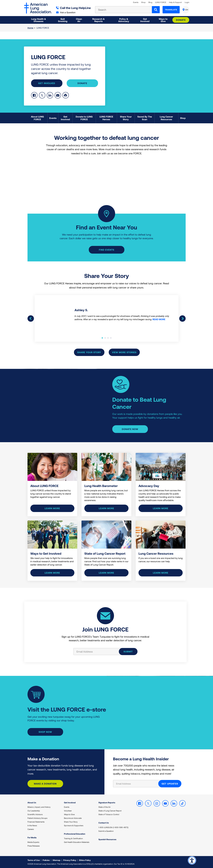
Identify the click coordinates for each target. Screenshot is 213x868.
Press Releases (34, 846)
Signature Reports (107, 803)
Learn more (52, 508)
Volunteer (68, 811)
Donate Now (130, 429)
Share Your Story (89, 352)
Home (30, 28)
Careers (31, 829)
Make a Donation (45, 784)
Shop (143, 2)
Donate (181, 20)
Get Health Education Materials (77, 842)
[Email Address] (137, 784)
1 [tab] (102, 338)
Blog (150, 2)
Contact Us (104, 823)
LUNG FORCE (161, 2)
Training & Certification (73, 838)
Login (187, 2)
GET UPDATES (170, 784)
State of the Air (105, 807)
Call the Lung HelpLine (73, 8)
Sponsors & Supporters (74, 825)
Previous (31, 319)
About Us (32, 803)
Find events (107, 250)
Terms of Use (34, 860)
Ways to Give (69, 814)
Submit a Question (106, 831)
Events (136, 2)
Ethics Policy (85, 860)
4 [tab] (111, 338)
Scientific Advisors (35, 814)
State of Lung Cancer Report (110, 811)
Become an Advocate (73, 818)
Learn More (106, 508)
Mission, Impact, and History (39, 807)
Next (182, 319)
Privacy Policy (70, 860)
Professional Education (75, 834)
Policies (46, 860)
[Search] (156, 10)
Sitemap (56, 860)
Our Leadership (34, 811)
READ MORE (159, 319)
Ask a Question (66, 12)
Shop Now (45, 732)
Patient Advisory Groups (37, 818)
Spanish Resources (107, 839)
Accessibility (192, 860)
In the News (32, 825)
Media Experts (33, 842)
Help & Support (175, 2)
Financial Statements (36, 822)
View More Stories (124, 352)
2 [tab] (105, 338)
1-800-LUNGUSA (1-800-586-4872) (113, 827)
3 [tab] (108, 338)
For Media (32, 837)
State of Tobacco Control (109, 814)
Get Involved (47, 83)
